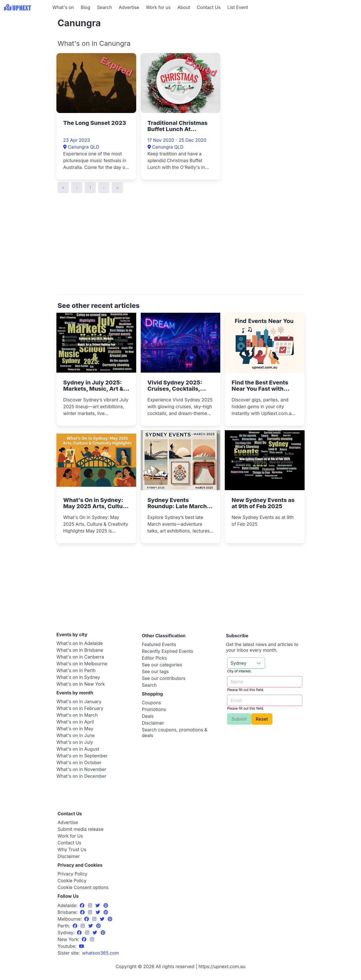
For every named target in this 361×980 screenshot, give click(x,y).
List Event (238, 7)
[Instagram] (91, 905)
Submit (239, 719)
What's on (63, 7)
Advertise (129, 7)
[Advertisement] (25, 50)
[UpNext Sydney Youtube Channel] (82, 946)
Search (104, 7)
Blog (85, 7)
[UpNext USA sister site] (100, 953)
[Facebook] (83, 905)
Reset (262, 719)
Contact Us (209, 7)
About (184, 7)
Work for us (158, 7)
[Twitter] (98, 905)
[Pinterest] (106, 905)
